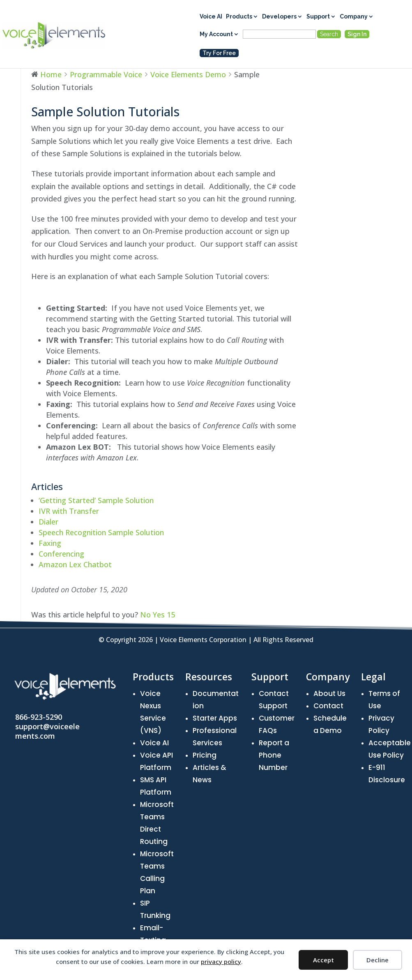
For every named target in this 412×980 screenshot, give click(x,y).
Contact (328, 706)
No (146, 615)
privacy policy (221, 962)
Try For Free (219, 53)
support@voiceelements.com (47, 731)
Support (318, 17)
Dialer (48, 522)
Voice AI (211, 17)
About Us (329, 693)
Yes (164, 615)
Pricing (205, 755)
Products (239, 17)
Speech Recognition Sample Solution (101, 532)
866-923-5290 (39, 717)
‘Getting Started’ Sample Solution (96, 500)
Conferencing (61, 554)
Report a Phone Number (274, 755)
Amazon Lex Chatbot (75, 564)
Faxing (50, 543)
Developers (279, 17)
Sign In (357, 34)
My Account (216, 34)
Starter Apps (215, 718)
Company (354, 17)
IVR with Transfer (69, 511)
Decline (377, 960)
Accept (323, 960)
